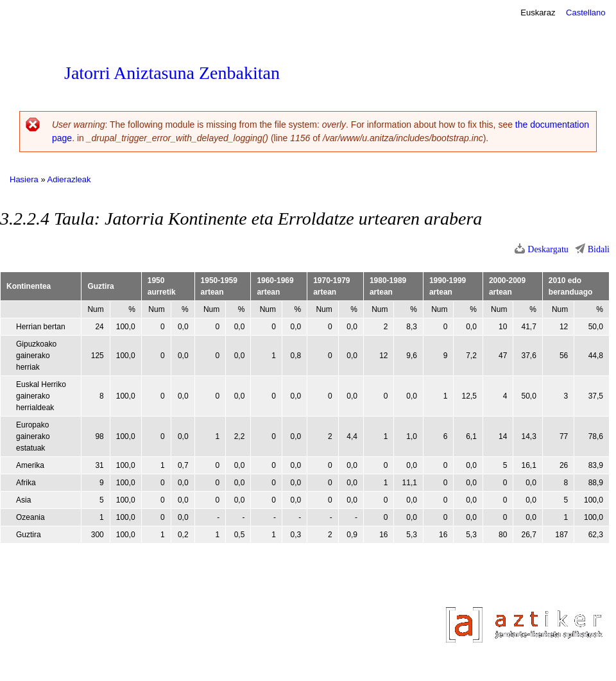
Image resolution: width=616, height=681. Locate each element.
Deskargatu (548, 249)
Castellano (586, 13)
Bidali (599, 249)
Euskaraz (538, 13)
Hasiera (24, 179)
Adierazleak (69, 179)
